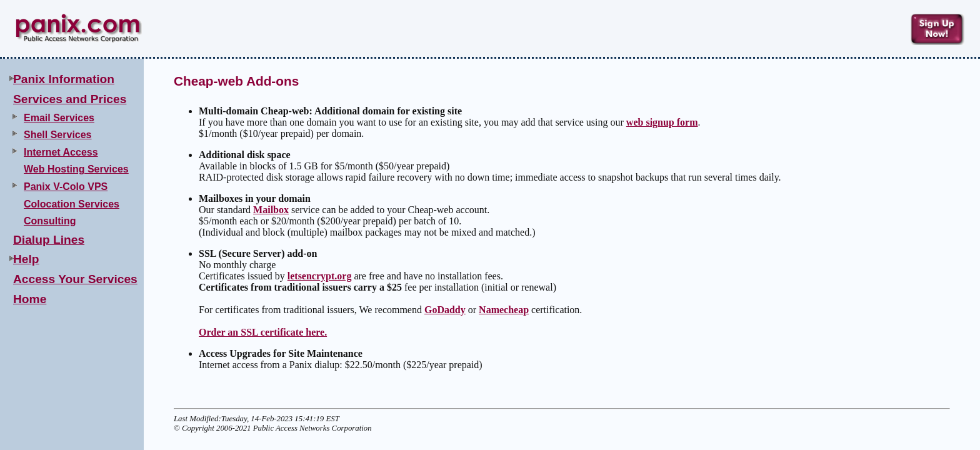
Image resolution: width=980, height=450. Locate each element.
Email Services (59, 118)
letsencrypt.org (320, 276)
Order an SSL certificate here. (263, 332)
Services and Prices (70, 99)
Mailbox (271, 210)
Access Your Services (75, 279)
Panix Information (64, 79)
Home (30, 299)
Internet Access (61, 152)
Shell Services (58, 135)
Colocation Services (72, 204)
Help (26, 259)
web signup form (662, 122)
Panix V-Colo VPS (66, 187)
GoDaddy (445, 310)
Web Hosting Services (76, 169)
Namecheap (504, 310)
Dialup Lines (49, 240)
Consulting (50, 221)
